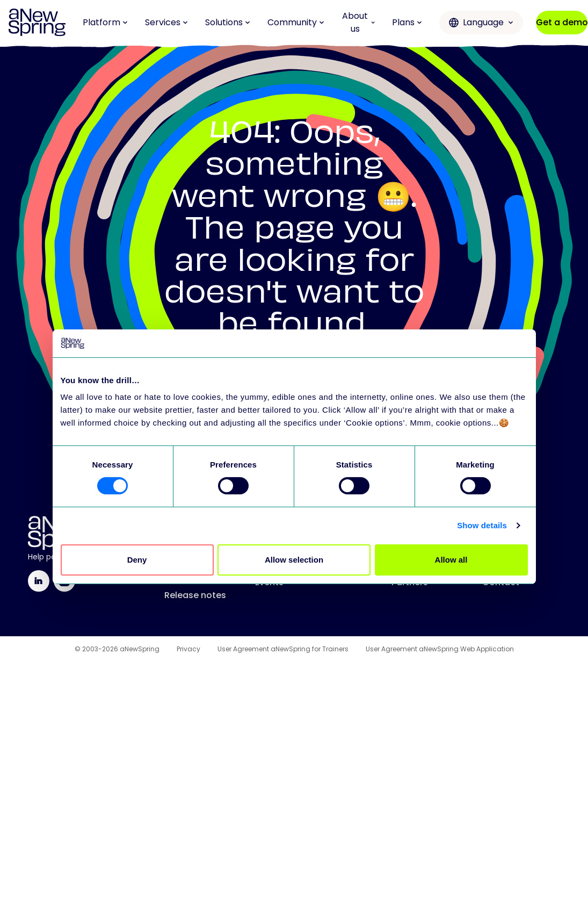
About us (358, 22)
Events (269, 582)
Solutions (228, 22)
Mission (499, 539)
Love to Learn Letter (297, 561)
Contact (501, 582)
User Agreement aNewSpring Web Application (440, 649)
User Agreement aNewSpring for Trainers (283, 649)
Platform (105, 22)
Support (409, 561)
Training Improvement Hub (313, 539)
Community (296, 22)
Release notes (195, 595)
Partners (410, 582)
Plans (407, 22)
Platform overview (184, 546)
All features (189, 574)
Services (166, 22)
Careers (500, 561)
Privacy (188, 649)
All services (416, 539)
